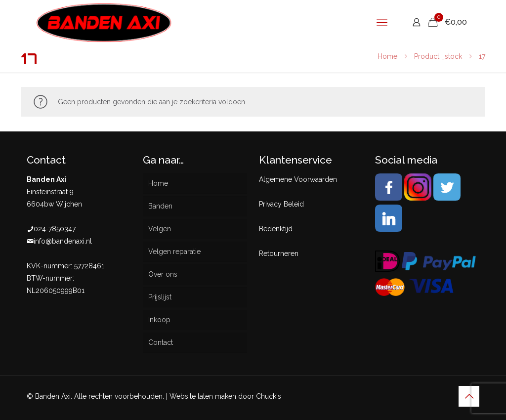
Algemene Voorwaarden (298, 179)
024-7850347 (55, 229)
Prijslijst (160, 297)
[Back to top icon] (469, 396)
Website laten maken (203, 396)
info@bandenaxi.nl (63, 241)
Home (387, 56)
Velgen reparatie (174, 252)
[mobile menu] (382, 22)
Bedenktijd (276, 229)
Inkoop (159, 320)
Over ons (163, 274)
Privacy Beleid (281, 204)
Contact (161, 342)
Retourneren (279, 253)
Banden (160, 206)
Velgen (160, 229)
